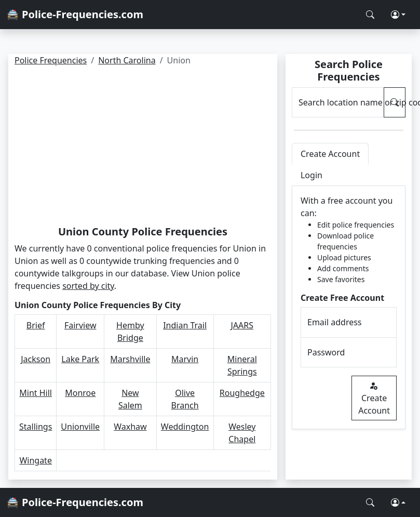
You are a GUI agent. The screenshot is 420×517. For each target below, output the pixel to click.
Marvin (185, 359)
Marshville (130, 359)
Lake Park (80, 359)
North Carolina (127, 60)
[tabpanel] (349, 308)
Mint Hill (36, 393)
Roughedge (242, 393)
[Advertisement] (143, 148)
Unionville (80, 427)
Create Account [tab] (330, 154)
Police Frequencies (51, 60)
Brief (36, 325)
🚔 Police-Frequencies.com (75, 14)
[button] (398, 15)
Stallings (36, 427)
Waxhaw (130, 427)
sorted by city (88, 286)
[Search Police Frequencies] (370, 15)
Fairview (80, 325)
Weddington (185, 427)
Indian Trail (185, 325)
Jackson (36, 359)
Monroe (80, 393)
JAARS (242, 325)
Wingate (36, 460)
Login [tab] (311, 175)
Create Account (374, 398)
